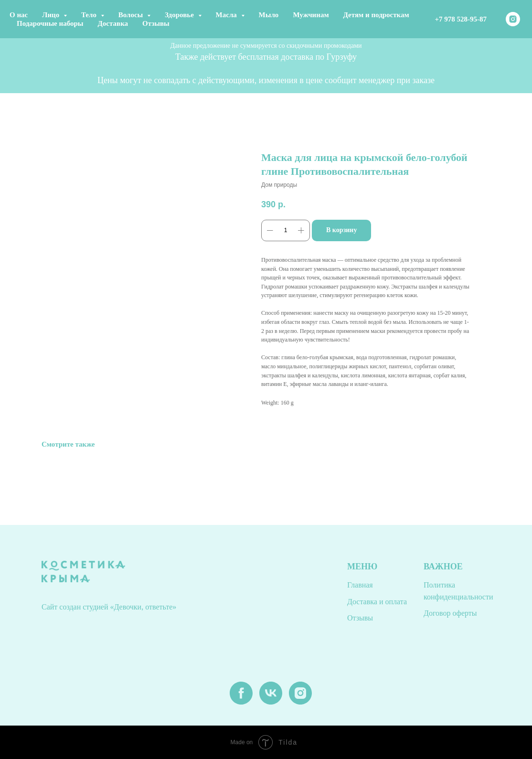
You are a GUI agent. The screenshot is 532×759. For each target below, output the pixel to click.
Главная (360, 585)
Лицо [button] (52, 15)
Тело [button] (90, 15)
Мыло (269, 15)
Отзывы (156, 23)
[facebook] (241, 702)
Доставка (113, 23)
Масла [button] (227, 15)
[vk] (271, 702)
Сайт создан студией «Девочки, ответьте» (109, 607)
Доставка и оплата (377, 602)
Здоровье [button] (180, 15)
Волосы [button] (132, 15)
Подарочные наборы (50, 23)
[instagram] (513, 19)
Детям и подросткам (376, 15)
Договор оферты (450, 613)
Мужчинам (311, 15)
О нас (19, 15)
